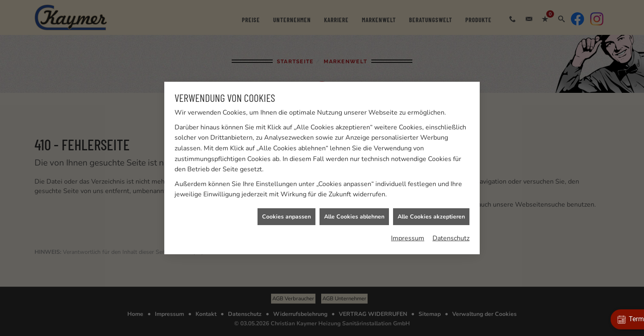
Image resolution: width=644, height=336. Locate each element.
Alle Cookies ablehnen (354, 216)
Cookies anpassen (286, 216)
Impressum (408, 238)
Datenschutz (451, 238)
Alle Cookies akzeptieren (431, 216)
